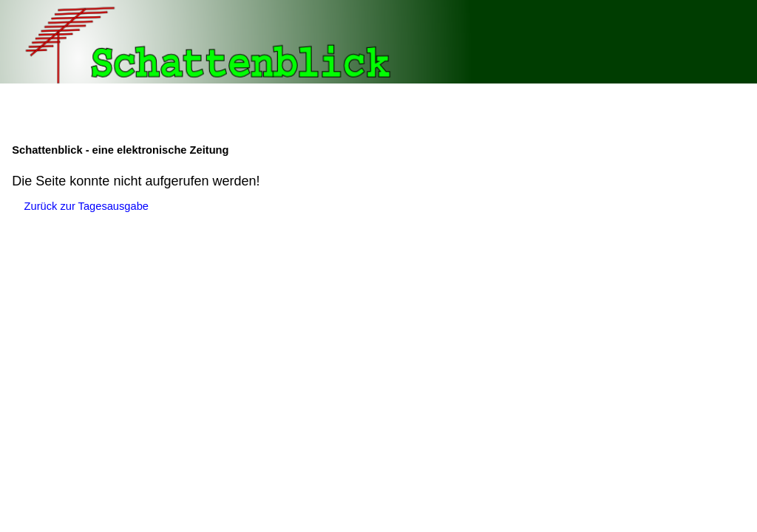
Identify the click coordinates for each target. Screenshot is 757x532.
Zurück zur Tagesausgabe (86, 206)
